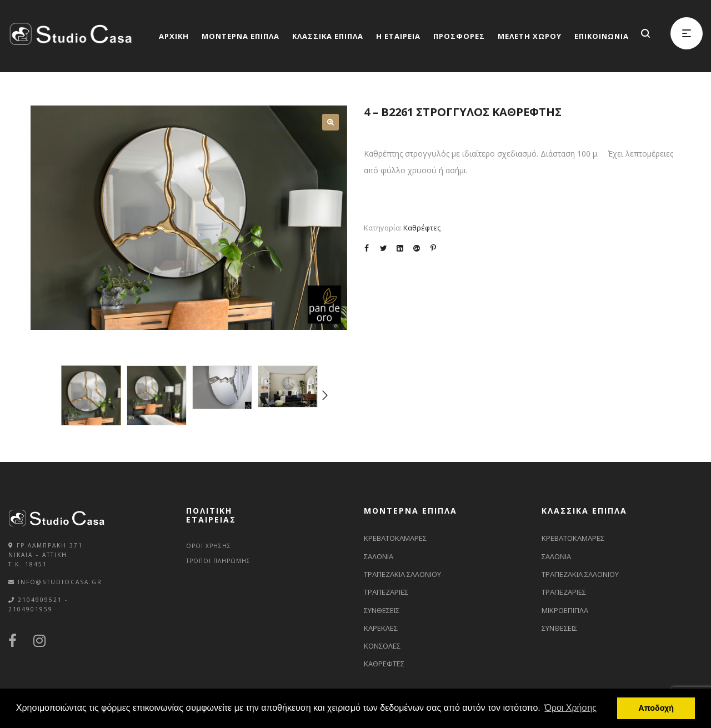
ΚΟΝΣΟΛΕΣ (382, 646)
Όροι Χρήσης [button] (570, 708)
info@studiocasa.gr (60, 582)
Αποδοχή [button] (656, 708)
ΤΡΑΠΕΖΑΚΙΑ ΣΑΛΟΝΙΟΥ (402, 574)
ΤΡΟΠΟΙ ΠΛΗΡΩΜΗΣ (218, 561)
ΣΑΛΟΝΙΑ (379, 556)
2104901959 (31, 609)
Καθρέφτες (422, 228)
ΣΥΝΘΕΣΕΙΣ (382, 610)
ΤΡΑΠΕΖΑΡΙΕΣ (386, 592)
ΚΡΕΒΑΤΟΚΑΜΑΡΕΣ (395, 538)
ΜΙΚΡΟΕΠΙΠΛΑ (565, 610)
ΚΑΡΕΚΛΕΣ (381, 628)
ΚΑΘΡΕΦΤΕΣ (384, 664)
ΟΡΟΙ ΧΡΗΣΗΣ (209, 546)
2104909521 (40, 600)
